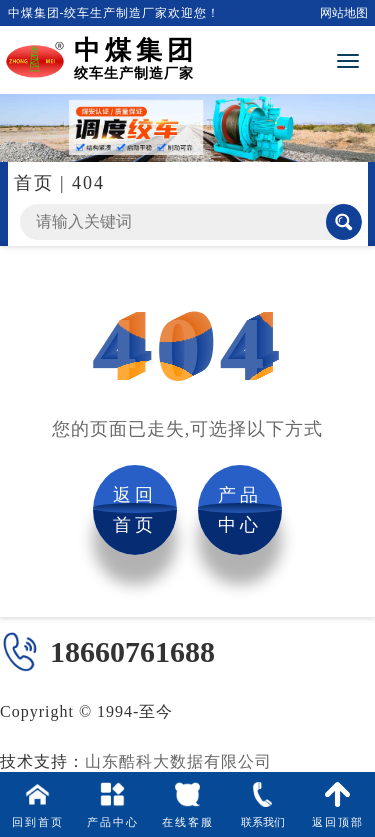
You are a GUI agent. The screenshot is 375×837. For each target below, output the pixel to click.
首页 (34, 183)
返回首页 (135, 510)
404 (88, 183)
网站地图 (344, 13)
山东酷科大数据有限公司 (178, 761)
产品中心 (240, 510)
